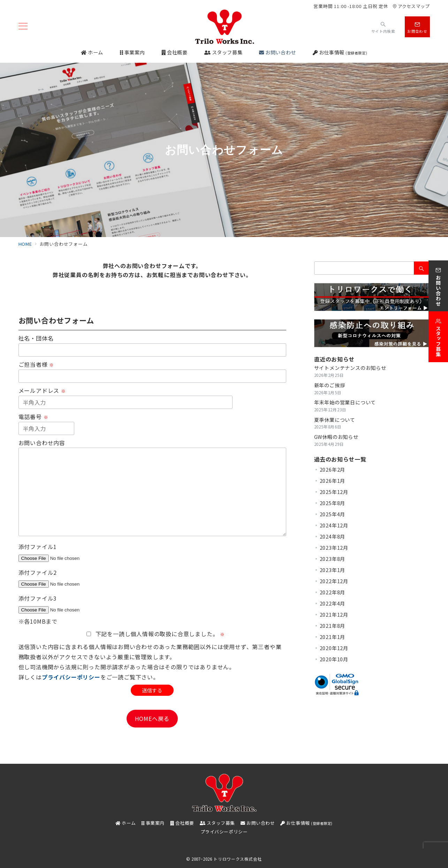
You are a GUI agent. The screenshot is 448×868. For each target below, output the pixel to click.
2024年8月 (333, 536)
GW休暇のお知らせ (336, 437)
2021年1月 (333, 637)
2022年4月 (333, 603)
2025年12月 (334, 492)
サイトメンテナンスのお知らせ (350, 368)
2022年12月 (334, 581)
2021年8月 (333, 626)
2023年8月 (333, 559)
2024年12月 (334, 525)
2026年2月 (333, 470)
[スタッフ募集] (438, 337)
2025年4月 (333, 514)
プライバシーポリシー (71, 677)
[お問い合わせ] (438, 286)
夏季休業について (335, 420)
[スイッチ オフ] (383, 27)
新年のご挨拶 (330, 385)
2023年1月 (333, 570)
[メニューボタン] (23, 27)
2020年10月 (334, 659)
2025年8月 (333, 503)
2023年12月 (334, 548)
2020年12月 (334, 648)
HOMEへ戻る (152, 718)
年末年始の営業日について (345, 402)
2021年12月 (334, 615)
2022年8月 (333, 592)
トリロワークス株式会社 (238, 859)
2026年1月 (333, 481)
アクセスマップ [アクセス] (411, 6)
